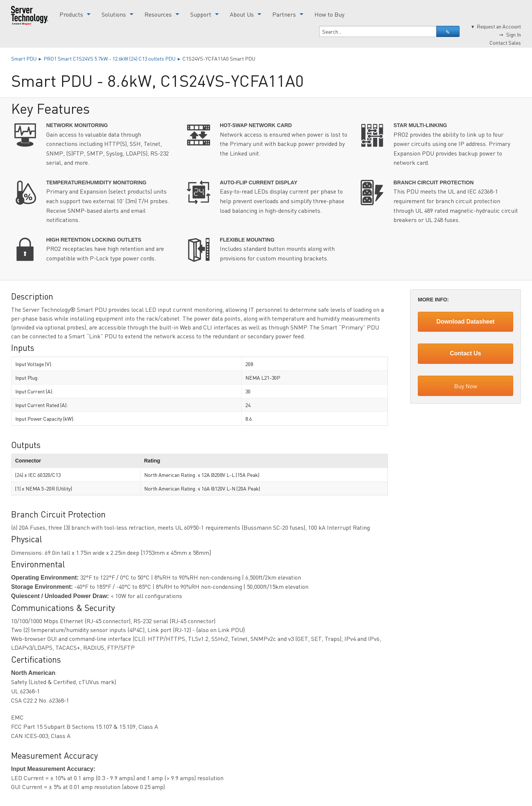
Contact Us (465, 353)
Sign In (514, 34)
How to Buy (329, 14)
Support (201, 14)
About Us (242, 14)
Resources (158, 14)
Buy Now (466, 386)
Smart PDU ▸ (27, 58)
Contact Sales (505, 42)
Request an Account (499, 26)
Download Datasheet (465, 322)
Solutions (114, 14)
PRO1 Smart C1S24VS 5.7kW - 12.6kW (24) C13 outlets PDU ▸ (113, 58)
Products (71, 14)
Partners (284, 14)
